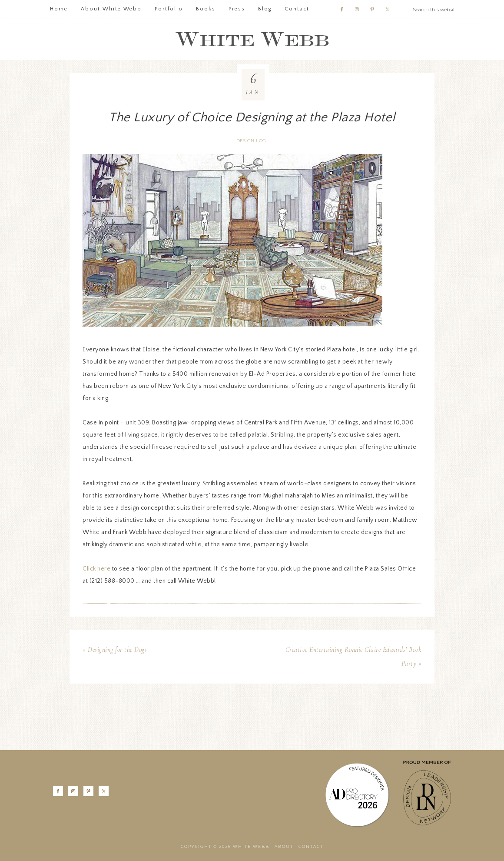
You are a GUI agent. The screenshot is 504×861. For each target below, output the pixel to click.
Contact (311, 846)
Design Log (251, 141)
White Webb (252, 40)
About (284, 846)
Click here (96, 569)
